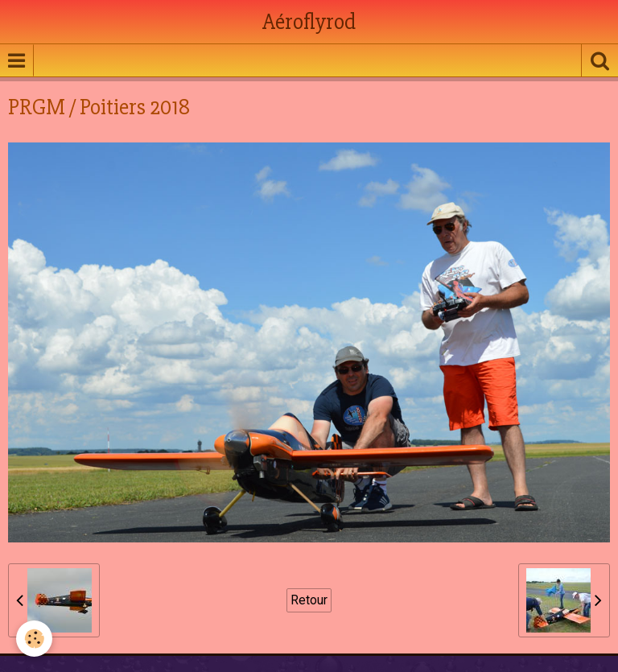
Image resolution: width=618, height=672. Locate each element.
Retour (309, 600)
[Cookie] (34, 639)
